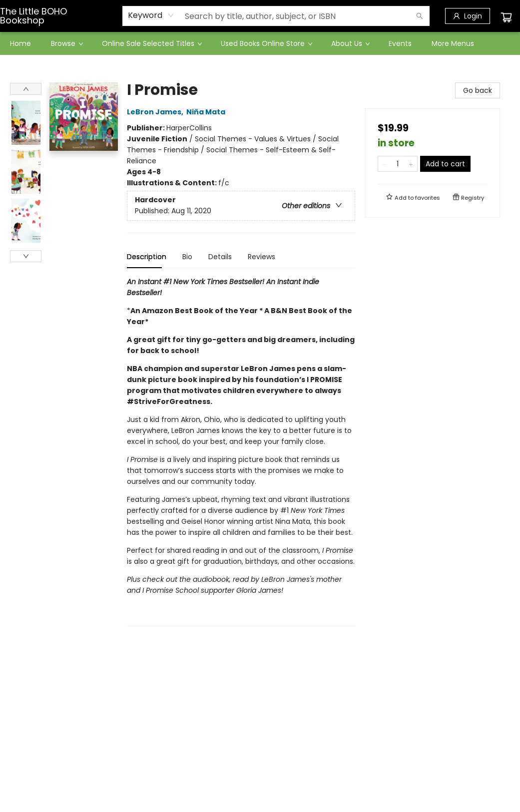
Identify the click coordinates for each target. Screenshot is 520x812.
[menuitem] (20, 43)
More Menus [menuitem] (453, 43)
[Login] (468, 16)
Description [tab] (147, 257)
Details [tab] (220, 257)
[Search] (420, 16)
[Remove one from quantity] (384, 164)
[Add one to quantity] (411, 164)
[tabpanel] (241, 451)
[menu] (260, 43)
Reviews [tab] (261, 257)
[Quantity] (398, 164)
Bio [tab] (187, 257)
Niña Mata (207, 112)
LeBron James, (157, 112)
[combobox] (151, 15)
